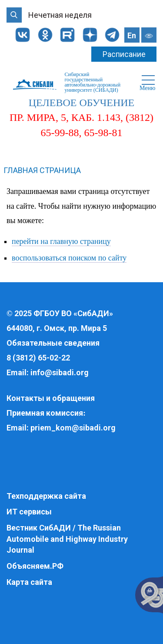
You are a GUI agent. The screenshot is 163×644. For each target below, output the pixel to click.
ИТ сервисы (29, 512)
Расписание (124, 54)
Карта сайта (29, 582)
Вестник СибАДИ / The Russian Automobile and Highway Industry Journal (67, 539)
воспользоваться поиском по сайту (69, 258)
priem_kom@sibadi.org (73, 428)
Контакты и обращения (51, 398)
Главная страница (42, 170)
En (132, 35)
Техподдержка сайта (46, 496)
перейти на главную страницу (61, 241)
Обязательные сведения (53, 343)
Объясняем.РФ (35, 566)
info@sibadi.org (60, 372)
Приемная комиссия (45, 413)
